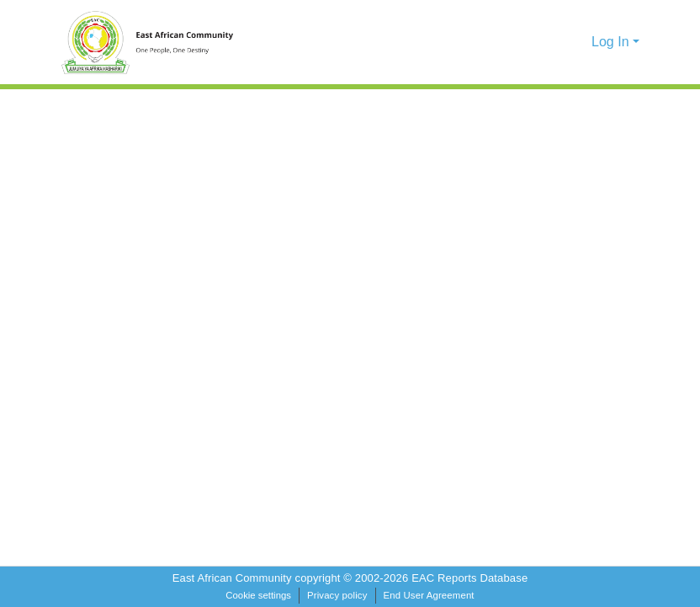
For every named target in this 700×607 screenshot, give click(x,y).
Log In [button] (612, 42)
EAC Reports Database (469, 578)
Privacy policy (337, 595)
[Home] (156, 42)
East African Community (234, 578)
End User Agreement (429, 595)
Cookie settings (258, 595)
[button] (551, 42)
